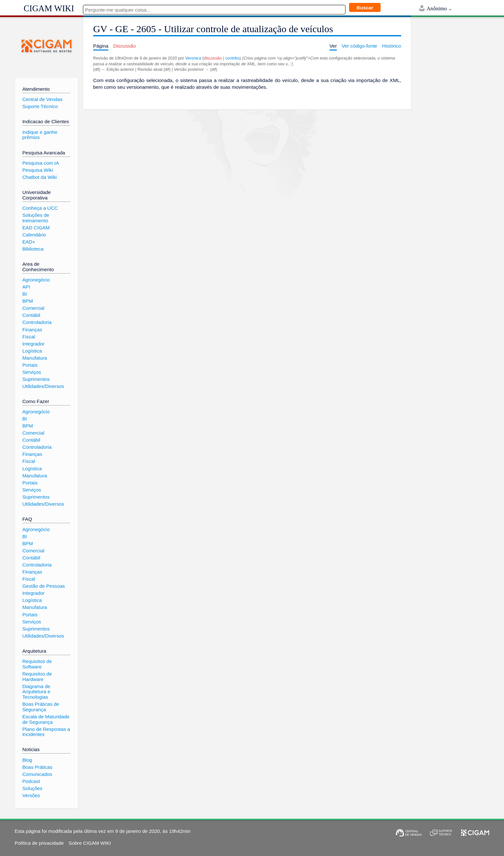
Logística (32, 351)
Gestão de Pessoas (44, 586)
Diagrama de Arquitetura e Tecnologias (36, 692)
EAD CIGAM (36, 228)
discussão (213, 58)
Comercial (33, 308)
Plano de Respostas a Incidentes (46, 732)
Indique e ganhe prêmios (40, 135)
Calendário (34, 235)
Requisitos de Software (37, 664)
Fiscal (29, 337)
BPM (27, 301)
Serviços (32, 372)
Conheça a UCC (40, 208)
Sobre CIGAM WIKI (90, 843)
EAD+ (29, 242)
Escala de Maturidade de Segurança (46, 719)
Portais (30, 365)
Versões (31, 795)
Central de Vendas (42, 99)
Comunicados (37, 774)
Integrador (33, 344)
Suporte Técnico (40, 106)
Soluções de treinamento (36, 218)
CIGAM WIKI (49, 8)
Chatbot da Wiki (39, 177)
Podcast (31, 781)
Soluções (32, 788)
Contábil (31, 315)
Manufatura (35, 358)
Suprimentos (36, 379)
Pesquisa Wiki (37, 170)
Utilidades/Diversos (43, 386)
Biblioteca (33, 249)
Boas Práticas (37, 767)
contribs (233, 58)
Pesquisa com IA (40, 163)
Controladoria (37, 322)
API (26, 287)
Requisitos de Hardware (37, 677)
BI (24, 294)
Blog (27, 760)
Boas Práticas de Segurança (41, 707)
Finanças (32, 330)
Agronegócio (36, 280)
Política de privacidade (39, 843)
